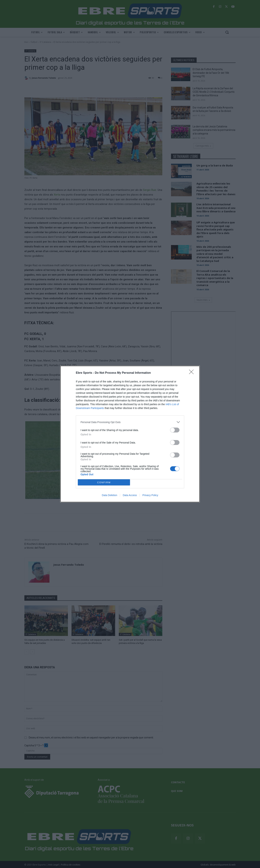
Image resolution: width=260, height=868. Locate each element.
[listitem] (130, 422)
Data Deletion (110, 495)
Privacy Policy (150, 495)
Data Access (130, 495)
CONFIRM (104, 482)
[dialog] (130, 434)
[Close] (192, 373)
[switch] (175, 430)
